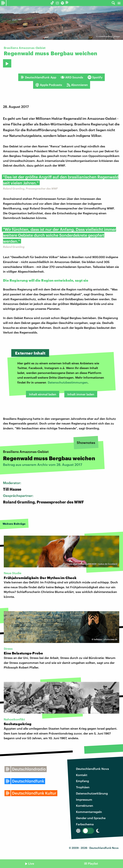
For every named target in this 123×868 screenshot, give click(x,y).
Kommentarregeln (89, 812)
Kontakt (82, 775)
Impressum (84, 799)
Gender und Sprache (91, 818)
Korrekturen (85, 805)
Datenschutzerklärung (92, 793)
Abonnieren (77, 85)
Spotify (95, 77)
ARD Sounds (72, 77)
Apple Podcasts (49, 85)
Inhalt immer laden (81, 394)
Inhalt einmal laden (43, 394)
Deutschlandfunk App (38, 77)
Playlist (93, 863)
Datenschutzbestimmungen (68, 382)
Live (31, 863)
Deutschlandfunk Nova (92, 769)
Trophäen (83, 787)
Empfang (82, 781)
